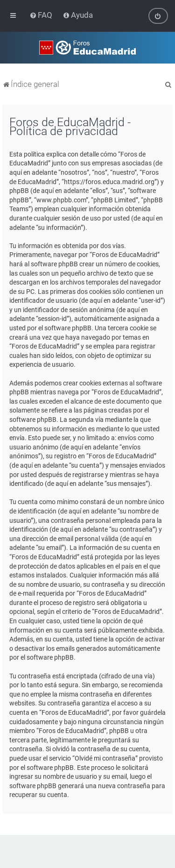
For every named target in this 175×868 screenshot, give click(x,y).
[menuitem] (42, 15)
